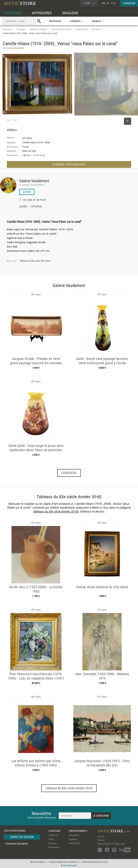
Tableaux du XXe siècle (61, 29)
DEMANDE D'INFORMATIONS (69, 164)
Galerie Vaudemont (34, 181)
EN (108, 3)
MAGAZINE (70, 13)
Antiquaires (74, 835)
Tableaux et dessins (38, 29)
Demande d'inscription (17, 844)
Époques (52, 843)
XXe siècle (96, 29)
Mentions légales (38, 862)
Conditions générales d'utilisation (63, 862)
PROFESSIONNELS (78, 831)
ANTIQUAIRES (42, 13)
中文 (113, 3)
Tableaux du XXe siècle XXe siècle (35, 261)
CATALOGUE (12, 13)
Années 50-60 (82, 29)
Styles (51, 839)
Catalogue (21, 29)
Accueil (101, 836)
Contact (101, 840)
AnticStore (7, 29)
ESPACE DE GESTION (22, 837)
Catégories (53, 835)
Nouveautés (55, 21)
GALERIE (23, 207)
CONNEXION (129, 3)
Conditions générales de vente (95, 862)
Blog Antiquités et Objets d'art (111, 844)
